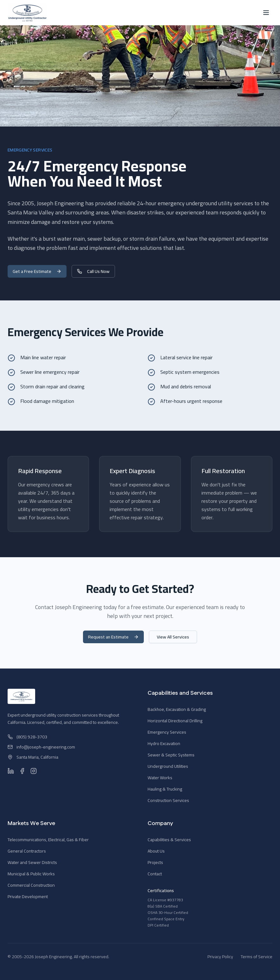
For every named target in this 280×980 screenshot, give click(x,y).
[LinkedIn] (11, 771)
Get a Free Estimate (37, 271)
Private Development (28, 897)
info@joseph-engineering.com (41, 747)
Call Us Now (93, 271)
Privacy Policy (220, 957)
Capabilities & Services (169, 840)
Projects (155, 862)
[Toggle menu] (266, 13)
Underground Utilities (168, 766)
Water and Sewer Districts (32, 862)
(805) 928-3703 (27, 737)
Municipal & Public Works (31, 874)
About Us (156, 851)
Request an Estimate (113, 637)
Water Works (160, 778)
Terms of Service (257, 957)
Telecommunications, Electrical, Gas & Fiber (48, 840)
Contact (155, 874)
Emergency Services (167, 732)
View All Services (173, 637)
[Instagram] (34, 771)
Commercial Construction (31, 885)
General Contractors (27, 851)
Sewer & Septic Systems (171, 755)
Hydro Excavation (164, 743)
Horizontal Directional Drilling (175, 721)
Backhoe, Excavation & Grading (177, 709)
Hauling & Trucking (165, 789)
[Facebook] (22, 771)
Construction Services (168, 800)
